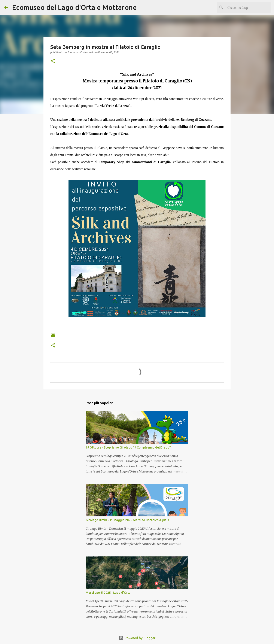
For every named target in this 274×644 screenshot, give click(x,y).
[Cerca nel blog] (248, 7)
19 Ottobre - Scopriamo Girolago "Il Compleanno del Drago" (128, 447)
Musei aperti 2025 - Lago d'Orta (108, 593)
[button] (53, 61)
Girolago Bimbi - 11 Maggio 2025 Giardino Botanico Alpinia (127, 520)
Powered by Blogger (137, 638)
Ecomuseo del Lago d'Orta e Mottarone (74, 7)
